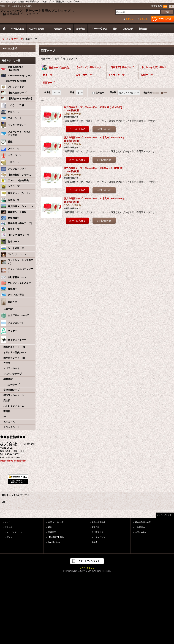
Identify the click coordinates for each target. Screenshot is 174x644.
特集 (50, 527)
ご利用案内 (140, 527)
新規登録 (143, 19)
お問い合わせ (141, 532)
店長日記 (96, 527)
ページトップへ (167, 515)
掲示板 (95, 542)
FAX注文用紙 (10, 48)
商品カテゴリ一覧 (56, 522)
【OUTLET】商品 (56, 537)
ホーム (8, 522)
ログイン (130, 19)
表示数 (48, 93)
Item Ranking (54, 542)
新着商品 (52, 532)
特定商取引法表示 (143, 522)
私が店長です (97, 532)
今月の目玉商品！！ (100, 522)
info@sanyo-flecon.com (13, 461)
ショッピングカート (13, 532)
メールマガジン (98, 537)
